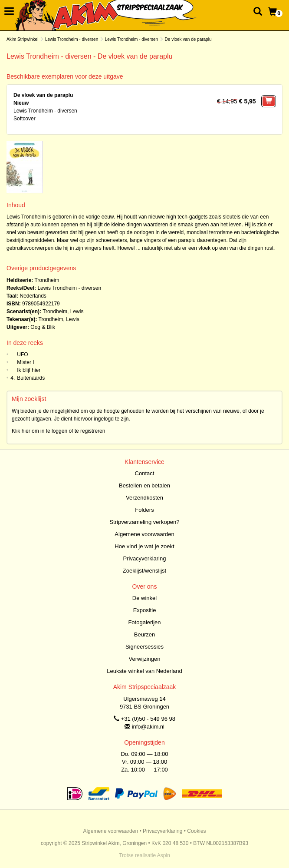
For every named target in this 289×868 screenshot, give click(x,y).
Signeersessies (144, 647)
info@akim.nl (148, 727)
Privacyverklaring (145, 558)
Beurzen (144, 634)
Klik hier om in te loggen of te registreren (58, 431)
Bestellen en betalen (144, 485)
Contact (145, 473)
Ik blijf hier (29, 370)
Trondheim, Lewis (63, 311)
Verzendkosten (144, 498)
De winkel (144, 598)
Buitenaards (31, 378)
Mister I (25, 362)
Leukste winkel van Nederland (144, 671)
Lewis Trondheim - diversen (72, 39)
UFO (22, 354)
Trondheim (47, 280)
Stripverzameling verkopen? (144, 522)
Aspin (164, 855)
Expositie (145, 610)
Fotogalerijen (144, 622)
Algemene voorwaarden (144, 534)
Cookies (196, 831)
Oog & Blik (43, 327)
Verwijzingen (145, 659)
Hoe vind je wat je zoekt (144, 546)
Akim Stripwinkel (22, 39)
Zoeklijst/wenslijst (144, 571)
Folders (144, 510)
